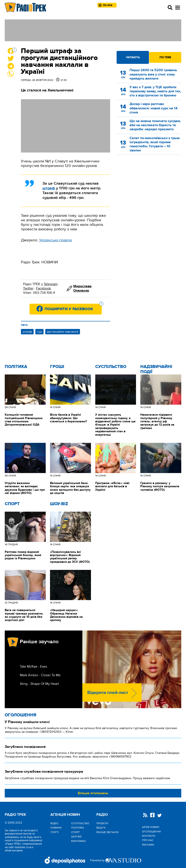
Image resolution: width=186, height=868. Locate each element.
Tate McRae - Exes (33, 667)
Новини (56, 828)
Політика (16, 367)
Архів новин (151, 827)
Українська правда (55, 240)
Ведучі (101, 828)
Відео (54, 823)
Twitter (28, 288)
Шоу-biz (59, 504)
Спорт (12, 504)
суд (39, 332)
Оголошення (20, 715)
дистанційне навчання (63, 332)
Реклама (148, 845)
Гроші (57, 367)
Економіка (78, 841)
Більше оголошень (93, 793)
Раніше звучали (107, 832)
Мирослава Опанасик (82, 288)
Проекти (102, 823)
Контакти (148, 836)
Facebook (43, 288)
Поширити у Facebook (73, 308)
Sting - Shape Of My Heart (39, 684)
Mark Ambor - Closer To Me (40, 675)
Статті (55, 832)
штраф (49, 188)
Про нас (148, 840)
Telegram (51, 284)
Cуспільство (111, 367)
